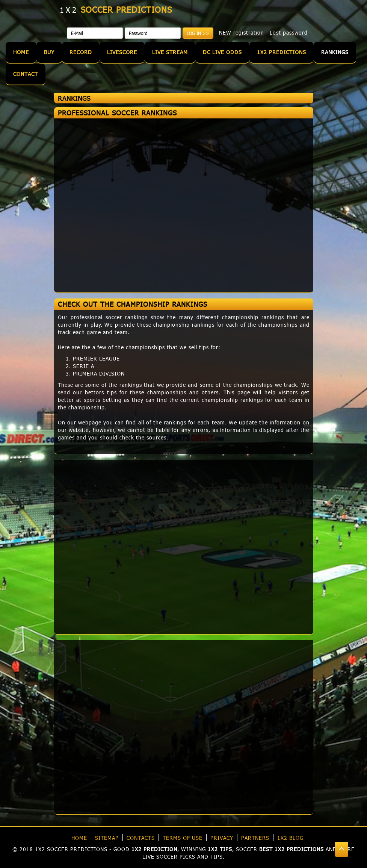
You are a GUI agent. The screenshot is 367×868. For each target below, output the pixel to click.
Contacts (141, 838)
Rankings (335, 52)
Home (21, 52)
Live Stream (170, 52)
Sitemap (107, 838)
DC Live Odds (222, 52)
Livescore (122, 52)
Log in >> (198, 33)
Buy (49, 52)
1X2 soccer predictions (71, 849)
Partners (255, 838)
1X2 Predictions (282, 52)
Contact (26, 74)
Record (81, 52)
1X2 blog (290, 838)
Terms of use (183, 838)
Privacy (222, 838)
